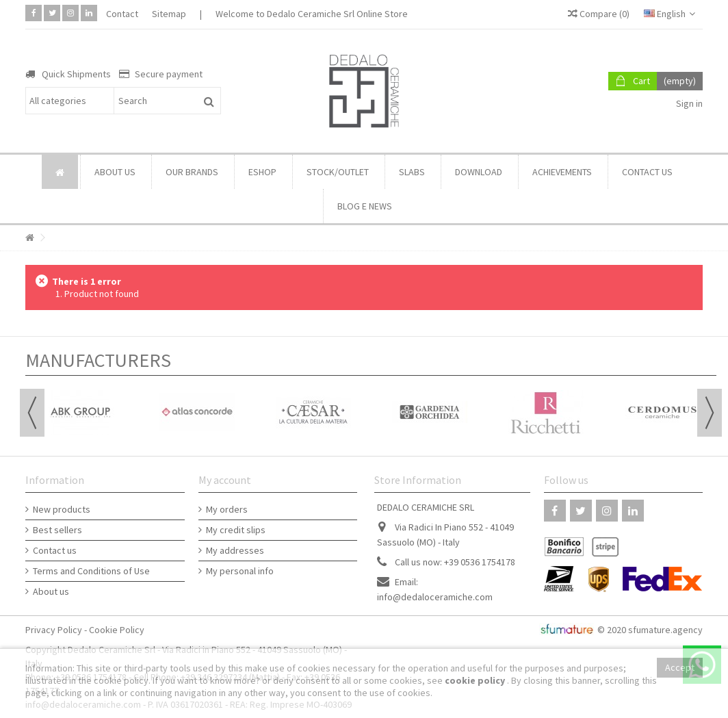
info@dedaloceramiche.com (435, 597)
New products (62, 509)
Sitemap (169, 14)
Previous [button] (32, 413)
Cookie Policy (117, 630)
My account (225, 480)
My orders (227, 509)
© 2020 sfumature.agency (650, 630)
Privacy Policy (54, 630)
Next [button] (710, 413)
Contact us (55, 550)
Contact (122, 14)
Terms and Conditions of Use (91, 571)
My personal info (240, 571)
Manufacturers (98, 360)
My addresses (235, 550)
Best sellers (57, 530)
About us (51, 591)
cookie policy (476, 680)
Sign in (688, 103)
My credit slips (236, 530)
